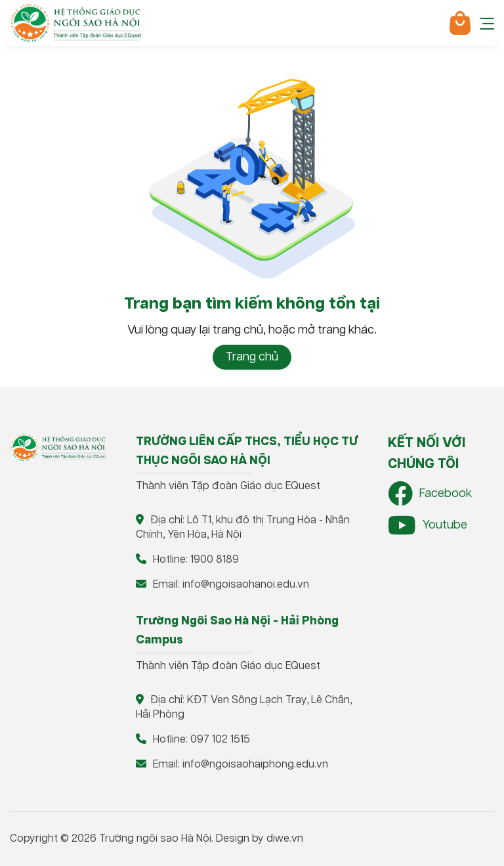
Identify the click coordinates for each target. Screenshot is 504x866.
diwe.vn (285, 839)
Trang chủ (252, 357)
